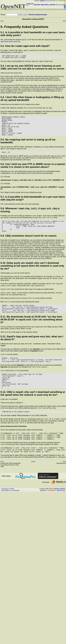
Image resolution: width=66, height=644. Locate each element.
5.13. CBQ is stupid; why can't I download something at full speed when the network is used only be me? (33, 414)
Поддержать (52, 515)
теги (62, 5)
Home (33, 487)
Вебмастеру (61, 515)
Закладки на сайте (8, 514)
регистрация (52, 1)
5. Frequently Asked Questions (24, 27)
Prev (2, 21)
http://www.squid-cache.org (10, 42)
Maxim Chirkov (60, 514)
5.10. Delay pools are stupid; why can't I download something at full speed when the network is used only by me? (32, 277)
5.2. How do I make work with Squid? (25, 46)
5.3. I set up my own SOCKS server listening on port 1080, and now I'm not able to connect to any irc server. (33, 69)
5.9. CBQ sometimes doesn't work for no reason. (29, 247)
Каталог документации (38, 15)
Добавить (43, 515)
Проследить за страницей (10, 515)
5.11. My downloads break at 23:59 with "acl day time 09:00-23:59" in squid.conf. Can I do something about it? (31, 334)
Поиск (58, 5)
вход (46, 1)
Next (64, 21)
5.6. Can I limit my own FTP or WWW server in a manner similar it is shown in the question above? (33, 173)
